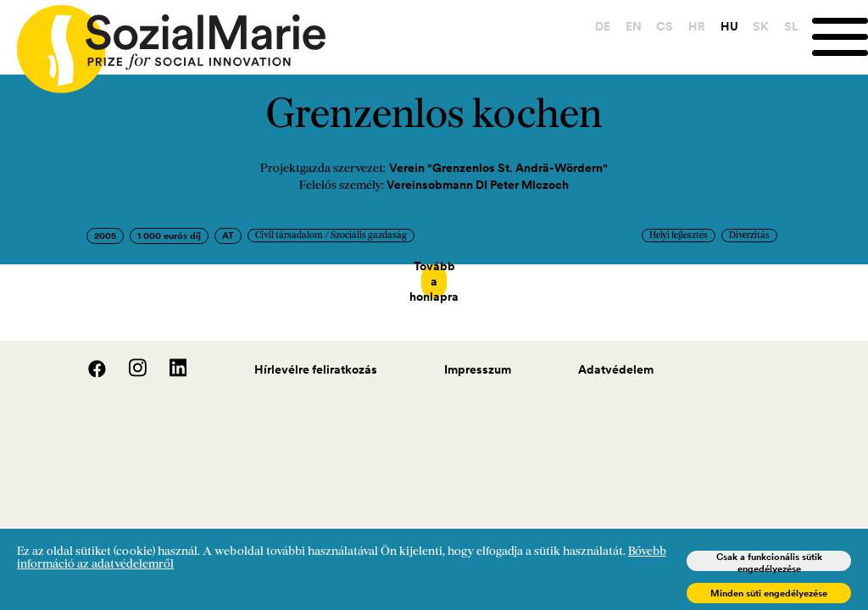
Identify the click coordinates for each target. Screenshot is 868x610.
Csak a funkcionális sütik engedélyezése (769, 561)
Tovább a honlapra (434, 281)
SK (761, 26)
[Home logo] (163, 42)
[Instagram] (129, 358)
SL (791, 26)
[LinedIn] (168, 358)
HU (729, 26)
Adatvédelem (616, 353)
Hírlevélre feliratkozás (316, 353)
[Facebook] (88, 358)
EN (634, 26)
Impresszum (478, 353)
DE (603, 26)
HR (697, 26)
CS (665, 26)
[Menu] (840, 37)
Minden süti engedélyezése (769, 593)
